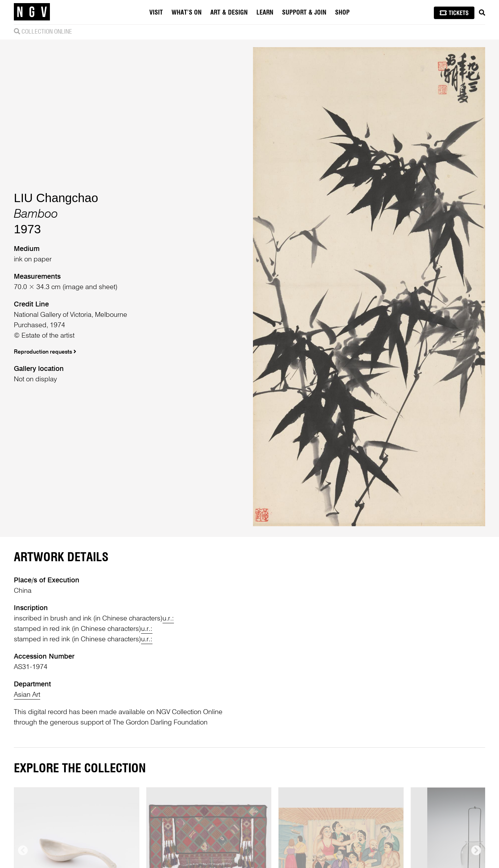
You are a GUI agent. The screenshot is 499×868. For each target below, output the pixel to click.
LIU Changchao (56, 198)
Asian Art (27, 695)
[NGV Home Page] (32, 12)
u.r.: (168, 619)
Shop (342, 13)
